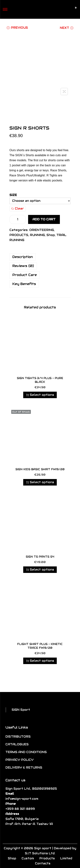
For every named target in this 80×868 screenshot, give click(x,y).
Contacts (43, 863)
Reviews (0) (23, 266)
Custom (28, 858)
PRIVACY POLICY (20, 760)
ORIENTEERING (42, 230)
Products (47, 858)
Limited (66, 858)
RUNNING (37, 235)
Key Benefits (24, 284)
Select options (40, 395)
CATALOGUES (17, 744)
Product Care (25, 275)
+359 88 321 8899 (20, 809)
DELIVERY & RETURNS (24, 768)
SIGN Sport (21, 710)
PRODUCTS (19, 235)
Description (23, 257)
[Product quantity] (18, 219)
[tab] (40, 257)
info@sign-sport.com (22, 799)
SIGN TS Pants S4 (40, 557)
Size (13, 195)
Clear (18, 209)
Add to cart (44, 219)
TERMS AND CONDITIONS (26, 752)
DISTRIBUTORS (18, 737)
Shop (51, 235)
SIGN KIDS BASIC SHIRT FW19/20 (40, 469)
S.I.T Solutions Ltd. (40, 853)
